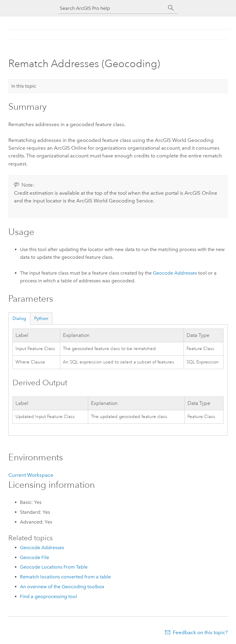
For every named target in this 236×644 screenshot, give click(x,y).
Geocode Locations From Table (54, 567)
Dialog (19, 318)
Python (41, 318)
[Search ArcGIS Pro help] (112, 8)
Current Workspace (31, 475)
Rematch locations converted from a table (65, 577)
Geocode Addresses (175, 273)
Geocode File (35, 557)
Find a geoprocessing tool (48, 596)
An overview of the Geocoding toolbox (62, 587)
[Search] (171, 8)
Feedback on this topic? (200, 632)
